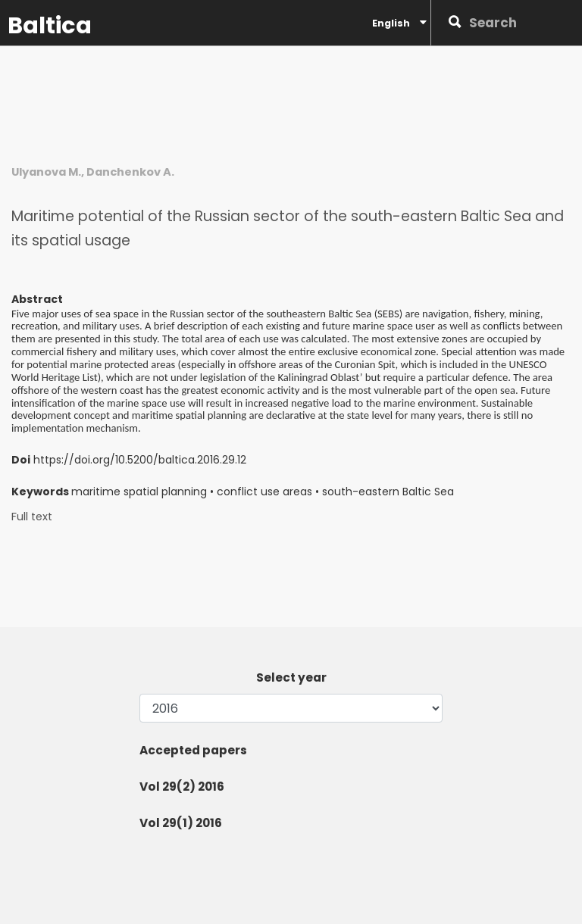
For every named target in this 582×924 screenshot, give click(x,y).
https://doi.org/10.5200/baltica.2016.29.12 (140, 460)
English (399, 23)
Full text (32, 517)
